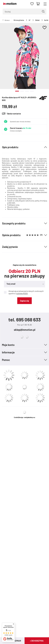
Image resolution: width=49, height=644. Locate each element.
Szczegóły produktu (14, 223)
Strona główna (19, 20)
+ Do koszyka (37, 641)
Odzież (37, 20)
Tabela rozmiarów (14, 114)
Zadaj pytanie (10, 247)
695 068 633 (28, 319)
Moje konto (8, 345)
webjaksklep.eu (30, 417)
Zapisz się (24, 301)
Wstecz (7, 20)
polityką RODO (22, 293)
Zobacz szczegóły (16, 131)
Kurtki (46, 20)
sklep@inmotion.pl (25, 330)
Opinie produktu (22, 235)
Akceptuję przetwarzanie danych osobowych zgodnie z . (24, 292)
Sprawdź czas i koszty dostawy (20, 121)
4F (30, 20)
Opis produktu (10, 147)
